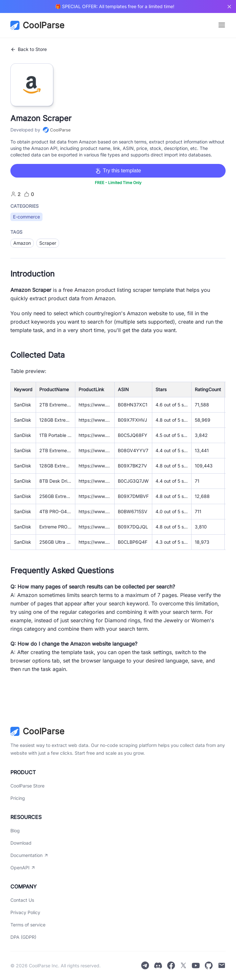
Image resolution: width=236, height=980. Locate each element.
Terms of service (28, 925)
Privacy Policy (25, 912)
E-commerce (26, 217)
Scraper (48, 243)
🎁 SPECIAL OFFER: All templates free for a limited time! (115, 6)
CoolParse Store (27, 786)
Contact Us (22, 900)
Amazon (22, 243)
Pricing (18, 798)
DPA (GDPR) (23, 937)
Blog (15, 831)
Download (21, 843)
